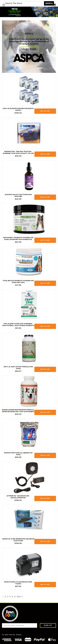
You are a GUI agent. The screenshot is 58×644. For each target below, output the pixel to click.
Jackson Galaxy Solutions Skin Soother (18, 195)
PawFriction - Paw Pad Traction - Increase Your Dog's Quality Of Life (18, 152)
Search (49, 3)
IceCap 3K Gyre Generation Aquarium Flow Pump (18, 540)
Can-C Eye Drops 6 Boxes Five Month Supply (18, 109)
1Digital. (19, 635)
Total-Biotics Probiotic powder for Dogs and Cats (18, 282)
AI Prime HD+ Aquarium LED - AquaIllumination (18, 497)
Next (20, 597)
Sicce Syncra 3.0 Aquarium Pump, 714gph (18, 583)
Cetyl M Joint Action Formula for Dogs (18, 368)
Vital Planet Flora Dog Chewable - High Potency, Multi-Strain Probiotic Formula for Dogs (18, 325)
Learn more (29, 49)
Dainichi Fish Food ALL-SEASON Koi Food (18, 454)
